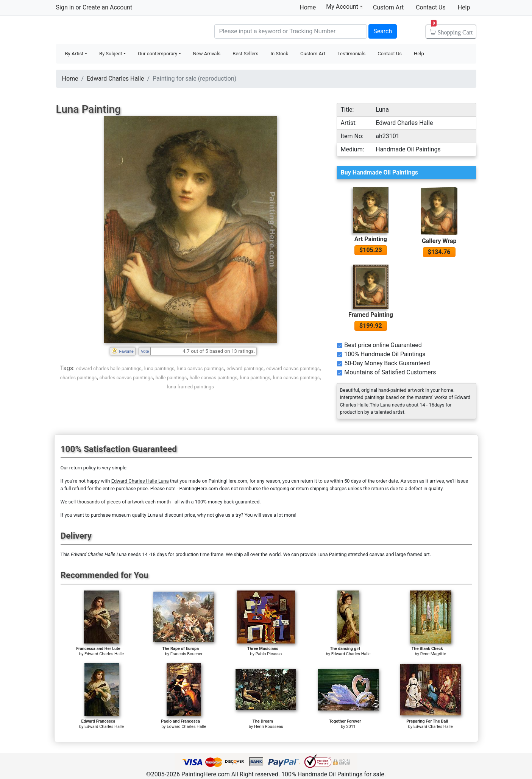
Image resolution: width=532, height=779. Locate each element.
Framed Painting (371, 315)
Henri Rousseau (269, 727)
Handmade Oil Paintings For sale (113, 30)
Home (308, 7)
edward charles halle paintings (109, 368)
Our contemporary (158, 54)
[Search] (291, 31)
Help (464, 7)
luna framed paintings (190, 387)
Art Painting (371, 239)
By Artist (74, 54)
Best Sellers (245, 54)
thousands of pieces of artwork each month (124, 502)
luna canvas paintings (200, 368)
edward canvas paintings (293, 368)
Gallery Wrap (439, 241)
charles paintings (79, 378)
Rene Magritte (433, 654)
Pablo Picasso (269, 654)
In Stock (279, 54)
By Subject (111, 54)
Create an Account (107, 7)
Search (383, 31)
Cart (452, 30)
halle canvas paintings (214, 378)
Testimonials (351, 54)
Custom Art (388, 7)
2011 (351, 727)
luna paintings (159, 368)
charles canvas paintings (126, 378)
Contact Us (431, 7)
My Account (344, 6)
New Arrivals (207, 54)
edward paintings (245, 368)
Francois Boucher (186, 654)
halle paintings (171, 378)
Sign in (65, 7)
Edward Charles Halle (115, 79)
